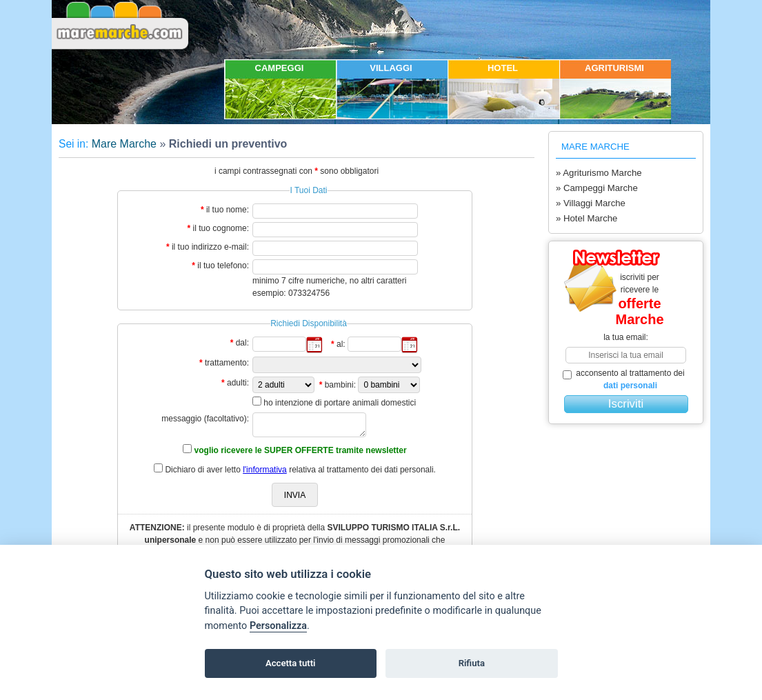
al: (341, 344)
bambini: (340, 385)
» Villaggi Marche (591, 203)
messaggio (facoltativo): (205, 419)
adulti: (238, 383)
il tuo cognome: (221, 228)
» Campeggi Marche (597, 188)
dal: (242, 343)
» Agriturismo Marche (599, 173)
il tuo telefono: (223, 266)
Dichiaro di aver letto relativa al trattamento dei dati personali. (300, 470)
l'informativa (265, 470)
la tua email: (626, 337)
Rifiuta (472, 663)
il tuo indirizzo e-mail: (210, 247)
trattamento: (227, 363)
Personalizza (278, 626)
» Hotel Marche (586, 218)
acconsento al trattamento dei (624, 379)
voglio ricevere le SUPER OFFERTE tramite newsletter (301, 450)
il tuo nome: (228, 210)
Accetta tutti (291, 663)
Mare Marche (124, 144)
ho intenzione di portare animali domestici (340, 403)
